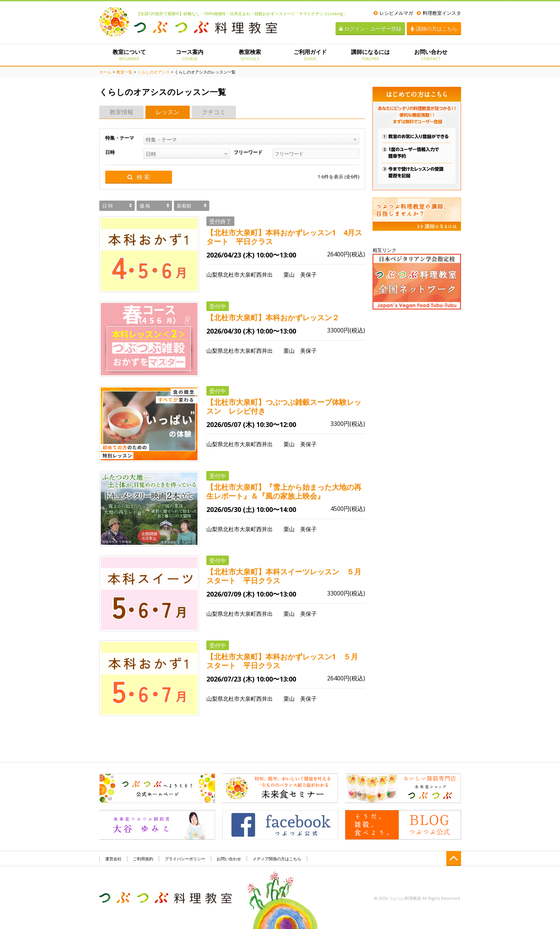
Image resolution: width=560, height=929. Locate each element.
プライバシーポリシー (185, 859)
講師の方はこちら (434, 29)
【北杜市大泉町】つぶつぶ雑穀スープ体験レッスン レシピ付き (284, 407)
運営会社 (113, 859)
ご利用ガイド (310, 55)
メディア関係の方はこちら (277, 859)
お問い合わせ (431, 55)
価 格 (145, 206)
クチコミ (214, 112)
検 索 (139, 177)
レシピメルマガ (393, 13)
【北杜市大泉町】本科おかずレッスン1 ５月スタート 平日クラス (282, 661)
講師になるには (370, 55)
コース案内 (190, 55)
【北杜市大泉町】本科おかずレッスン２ (276, 318)
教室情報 (121, 112)
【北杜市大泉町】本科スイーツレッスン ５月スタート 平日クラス (284, 576)
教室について (129, 55)
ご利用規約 (143, 859)
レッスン (168, 112)
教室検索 (250, 55)
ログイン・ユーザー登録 (370, 29)
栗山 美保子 (300, 274)
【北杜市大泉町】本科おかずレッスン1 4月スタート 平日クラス (284, 237)
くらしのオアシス (154, 72)
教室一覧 (124, 72)
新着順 (184, 206)
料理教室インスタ (439, 13)
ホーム (105, 72)
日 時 (108, 206)
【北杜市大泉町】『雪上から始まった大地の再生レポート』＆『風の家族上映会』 (284, 492)
